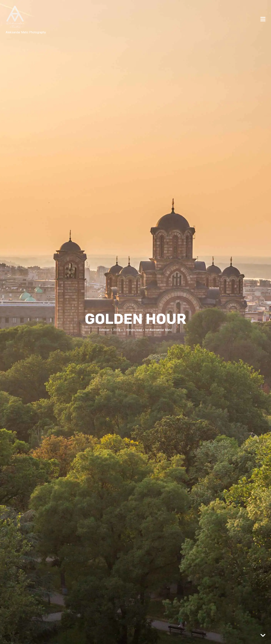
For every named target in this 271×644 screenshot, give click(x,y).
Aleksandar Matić (161, 330)
